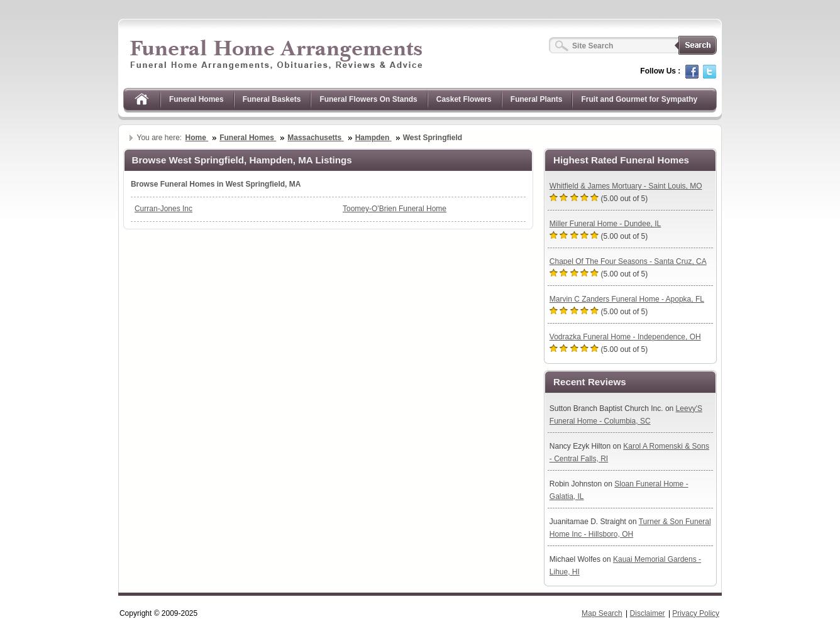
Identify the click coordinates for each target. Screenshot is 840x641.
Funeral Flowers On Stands (368, 99)
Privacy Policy (696, 613)
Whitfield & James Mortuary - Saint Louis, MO (626, 186)
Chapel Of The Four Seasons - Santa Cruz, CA (628, 261)
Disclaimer (648, 613)
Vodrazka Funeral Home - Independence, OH (625, 337)
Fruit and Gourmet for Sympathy (639, 99)
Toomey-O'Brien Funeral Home (395, 209)
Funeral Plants (537, 99)
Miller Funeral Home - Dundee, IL (605, 224)
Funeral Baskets (272, 99)
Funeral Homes (196, 99)
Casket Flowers (464, 99)
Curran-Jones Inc (163, 209)
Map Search (602, 613)
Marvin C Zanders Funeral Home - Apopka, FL (627, 299)
